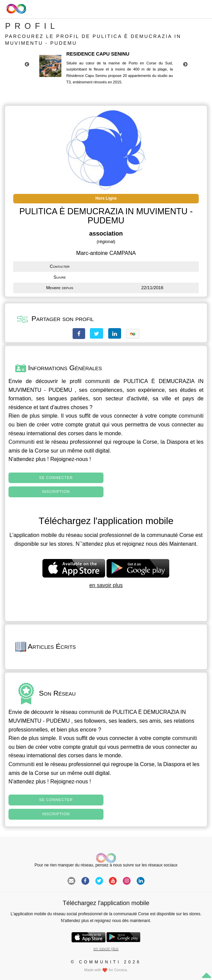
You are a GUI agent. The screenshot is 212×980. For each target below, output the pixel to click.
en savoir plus (106, 585)
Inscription (56, 492)
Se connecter (56, 478)
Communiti (21, 442)
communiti (98, 381)
